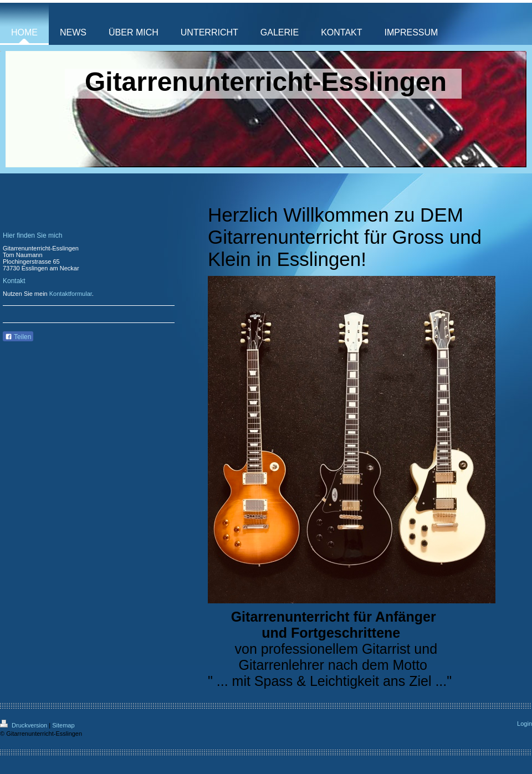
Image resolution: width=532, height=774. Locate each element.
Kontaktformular (71, 294)
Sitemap (63, 725)
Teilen (18, 337)
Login (525, 724)
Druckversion (24, 725)
